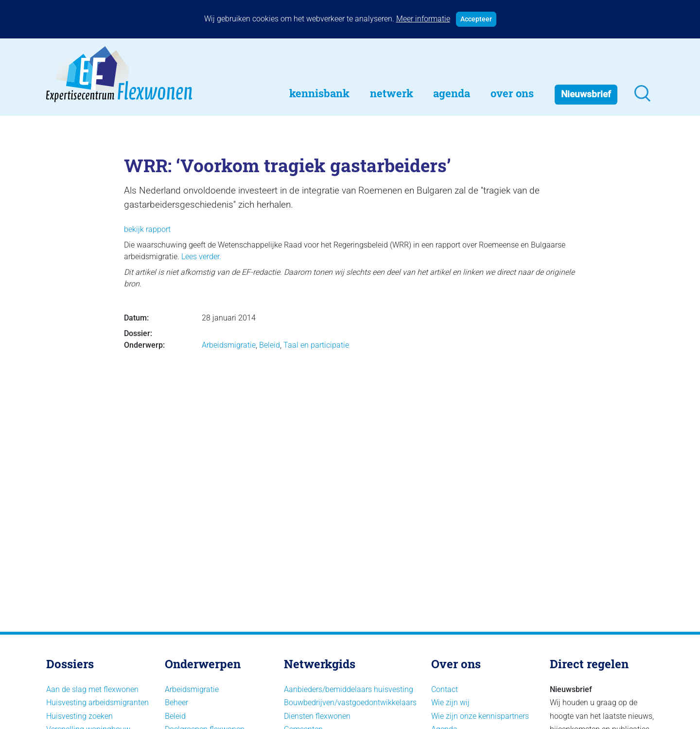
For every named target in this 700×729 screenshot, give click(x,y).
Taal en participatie (316, 345)
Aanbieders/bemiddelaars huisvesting (349, 689)
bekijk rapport (147, 229)
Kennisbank (319, 93)
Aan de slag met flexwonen (92, 689)
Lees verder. (201, 257)
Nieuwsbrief (586, 94)
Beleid (270, 345)
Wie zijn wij (450, 702)
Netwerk (392, 93)
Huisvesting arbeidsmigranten (97, 702)
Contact (445, 689)
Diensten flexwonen (317, 716)
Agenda (452, 93)
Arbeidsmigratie (229, 345)
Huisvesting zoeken (79, 716)
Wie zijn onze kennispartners (480, 716)
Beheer (176, 702)
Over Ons (512, 93)
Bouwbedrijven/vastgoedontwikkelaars (350, 702)
